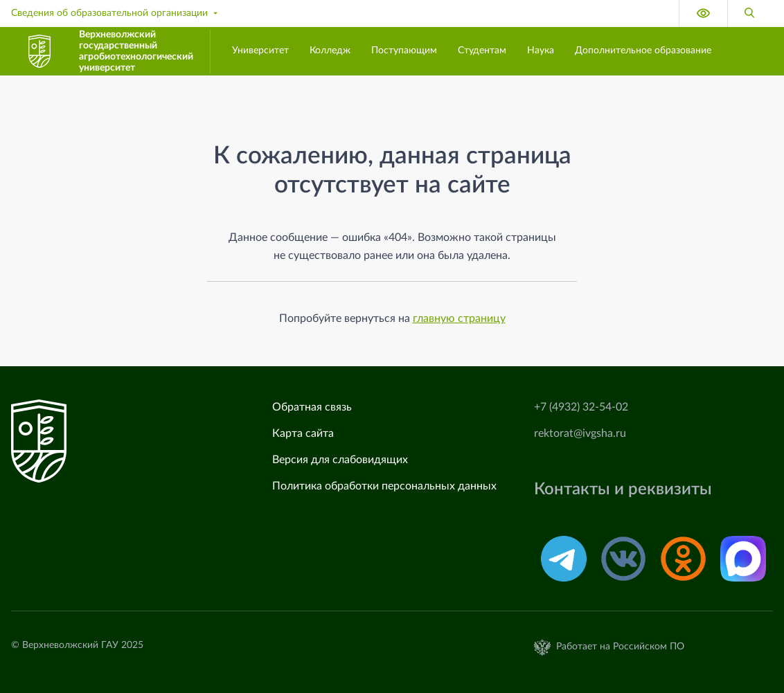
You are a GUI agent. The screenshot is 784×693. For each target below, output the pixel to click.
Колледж (330, 51)
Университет (260, 51)
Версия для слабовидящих (340, 460)
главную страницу (459, 318)
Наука (541, 51)
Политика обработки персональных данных (384, 486)
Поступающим (404, 51)
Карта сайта (303, 433)
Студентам (482, 51)
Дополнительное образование (643, 51)
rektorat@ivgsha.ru (580, 433)
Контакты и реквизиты (623, 489)
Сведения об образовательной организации (116, 13)
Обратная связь (312, 407)
